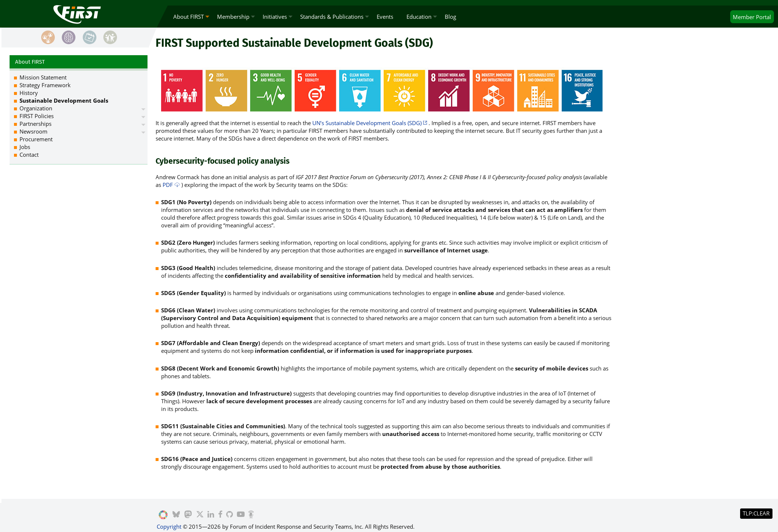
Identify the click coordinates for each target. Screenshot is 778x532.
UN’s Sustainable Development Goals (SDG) (367, 123)
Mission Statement (43, 77)
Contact (29, 155)
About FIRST (189, 17)
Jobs (25, 147)
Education (419, 17)
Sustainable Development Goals (64, 100)
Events (385, 17)
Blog (450, 17)
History (29, 93)
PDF (168, 185)
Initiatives (275, 17)
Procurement (36, 139)
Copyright (169, 526)
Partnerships (35, 124)
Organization (36, 108)
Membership (233, 17)
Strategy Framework (45, 85)
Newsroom (33, 131)
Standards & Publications (332, 17)
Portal (752, 17)
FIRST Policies (37, 116)
